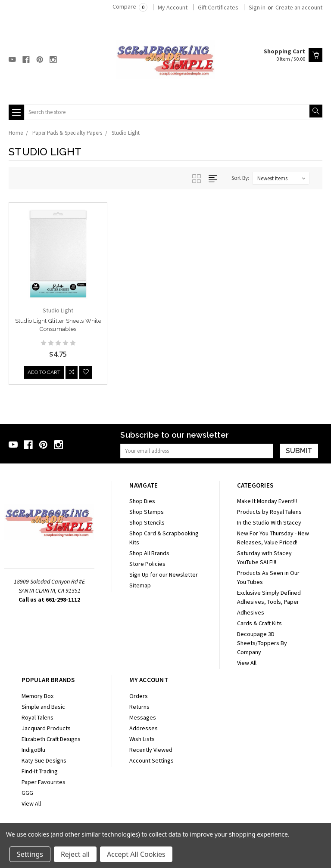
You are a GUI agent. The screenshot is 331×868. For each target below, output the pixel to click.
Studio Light (126, 133)
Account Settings (151, 760)
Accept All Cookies (136, 854)
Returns (139, 707)
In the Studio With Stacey (269, 522)
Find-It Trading (40, 771)
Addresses (144, 728)
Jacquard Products (46, 728)
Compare (130, 6)
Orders (139, 696)
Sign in (257, 7)
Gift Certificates (218, 7)
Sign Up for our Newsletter (164, 575)
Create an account (299, 7)
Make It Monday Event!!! (267, 501)
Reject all (75, 854)
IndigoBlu (33, 750)
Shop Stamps (147, 512)
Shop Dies (142, 501)
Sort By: (240, 178)
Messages (143, 717)
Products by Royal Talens (269, 512)
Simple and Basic (43, 707)
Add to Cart (44, 374)
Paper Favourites (44, 782)
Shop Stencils (147, 522)
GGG (27, 793)
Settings (30, 854)
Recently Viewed (151, 750)
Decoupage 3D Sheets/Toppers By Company (262, 643)
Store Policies (147, 564)
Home (16, 133)
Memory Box (37, 696)
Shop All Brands (149, 553)
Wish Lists (142, 739)
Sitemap (140, 585)
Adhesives (251, 612)
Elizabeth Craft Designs (51, 739)
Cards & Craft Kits (259, 623)
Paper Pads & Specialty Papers (67, 133)
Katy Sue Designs (44, 760)
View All (247, 663)
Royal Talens (37, 717)
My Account (173, 7)
